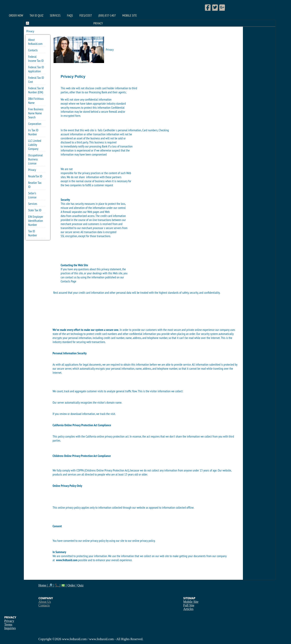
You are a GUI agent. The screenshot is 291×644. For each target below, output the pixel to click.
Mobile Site (130, 15)
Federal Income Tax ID (36, 59)
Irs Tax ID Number (33, 132)
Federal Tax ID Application (36, 69)
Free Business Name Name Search (36, 113)
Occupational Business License (35, 159)
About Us (45, 602)
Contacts (33, 50)
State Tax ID (35, 210)
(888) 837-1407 (107, 15)
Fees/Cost (86, 15)
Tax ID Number (33, 233)
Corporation (35, 124)
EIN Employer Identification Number (36, 221)
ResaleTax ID (35, 176)
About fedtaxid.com (35, 42)
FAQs (70, 15)
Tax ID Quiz (37, 15)
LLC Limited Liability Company (35, 145)
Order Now (16, 15)
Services (55, 15)
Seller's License (32, 195)
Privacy (32, 170)
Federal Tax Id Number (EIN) (36, 90)
